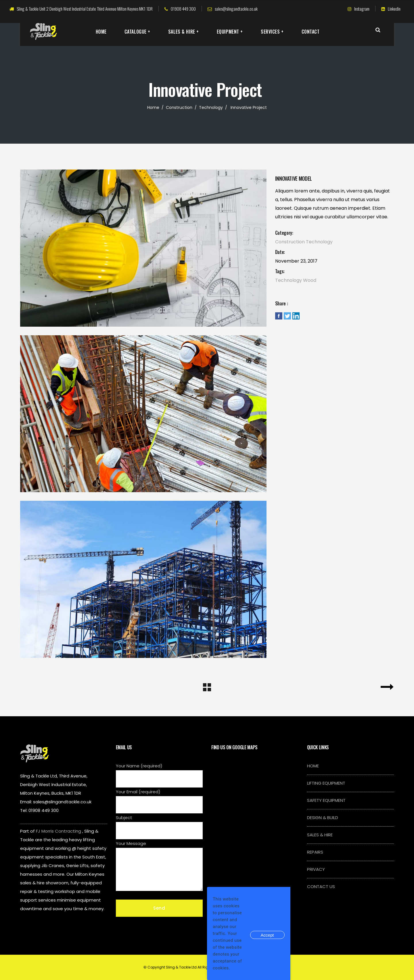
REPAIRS (315, 852)
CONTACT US (321, 886)
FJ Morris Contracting (59, 831)
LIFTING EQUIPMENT (326, 783)
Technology (211, 107)
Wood (310, 280)
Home (153, 107)
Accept (267, 935)
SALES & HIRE (320, 835)
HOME (313, 766)
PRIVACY (316, 869)
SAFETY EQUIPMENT (326, 800)
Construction (179, 107)
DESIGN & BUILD (323, 818)
